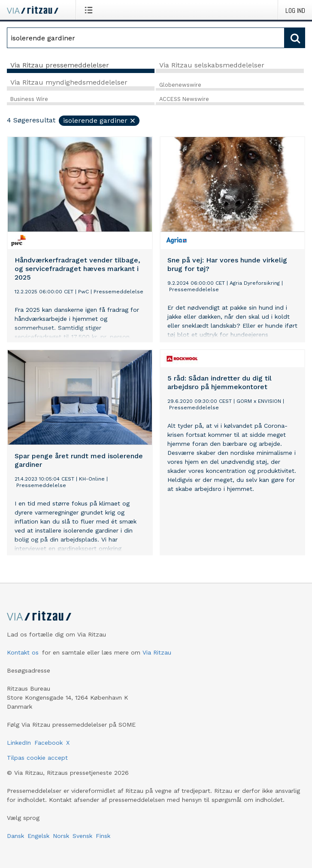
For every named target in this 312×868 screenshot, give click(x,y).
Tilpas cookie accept (37, 758)
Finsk (103, 836)
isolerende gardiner (100, 120)
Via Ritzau (157, 652)
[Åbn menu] (90, 10)
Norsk (61, 836)
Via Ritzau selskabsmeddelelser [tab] (212, 65)
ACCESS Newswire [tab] (184, 99)
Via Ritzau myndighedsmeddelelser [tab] (69, 82)
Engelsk (38, 836)
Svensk (82, 836)
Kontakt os (23, 652)
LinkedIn (19, 743)
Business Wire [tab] (29, 99)
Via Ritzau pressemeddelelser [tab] (60, 65)
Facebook (48, 743)
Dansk (15, 836)
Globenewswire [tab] (180, 85)
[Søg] (146, 38)
